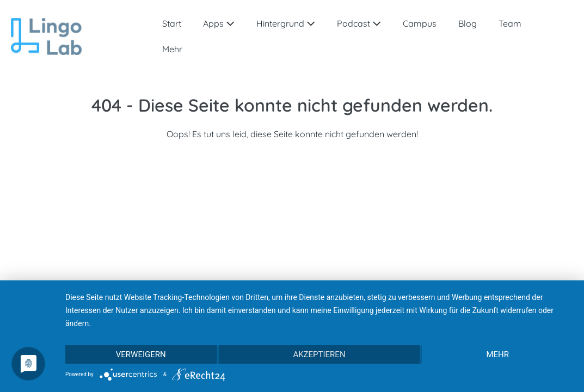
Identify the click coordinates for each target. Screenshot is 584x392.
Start (172, 23)
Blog (468, 23)
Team (510, 23)
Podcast (359, 23)
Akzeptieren (319, 354)
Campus (420, 23)
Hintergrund (286, 23)
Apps (219, 23)
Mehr (172, 49)
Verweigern (141, 354)
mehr (497, 354)
